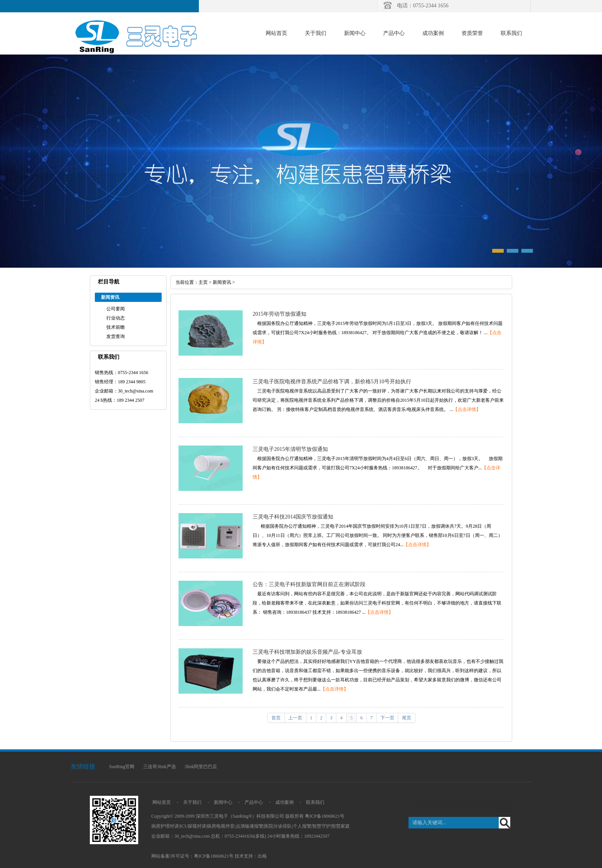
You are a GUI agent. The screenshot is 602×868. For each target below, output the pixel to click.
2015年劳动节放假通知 (279, 314)
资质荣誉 (472, 33)
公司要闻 (116, 309)
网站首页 (276, 33)
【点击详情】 (467, 409)
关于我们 (316, 33)
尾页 (407, 718)
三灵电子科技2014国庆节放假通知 (293, 517)
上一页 (295, 718)
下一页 (387, 718)
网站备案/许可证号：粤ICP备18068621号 (192, 856)
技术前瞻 (116, 327)
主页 (203, 282)
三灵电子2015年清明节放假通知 (290, 449)
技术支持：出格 (251, 856)
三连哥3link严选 (160, 767)
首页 (276, 718)
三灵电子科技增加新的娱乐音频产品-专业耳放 (307, 652)
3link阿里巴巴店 (201, 767)
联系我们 (511, 33)
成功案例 (433, 33)
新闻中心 (355, 33)
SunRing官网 (122, 767)
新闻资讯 (222, 282)
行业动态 (116, 318)
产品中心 (394, 33)
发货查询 (116, 336)
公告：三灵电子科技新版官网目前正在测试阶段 (309, 584)
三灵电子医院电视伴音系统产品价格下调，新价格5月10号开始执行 (332, 382)
